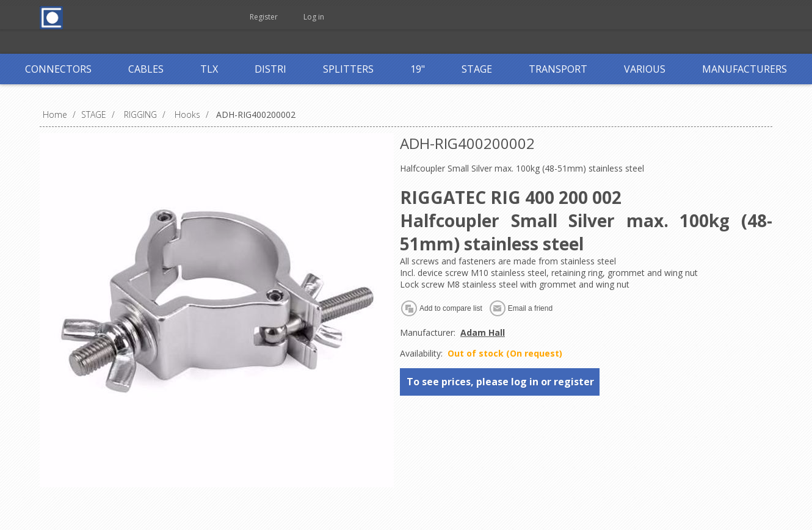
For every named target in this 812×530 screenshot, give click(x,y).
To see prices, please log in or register (500, 382)
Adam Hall (483, 332)
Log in (314, 17)
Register (264, 17)
